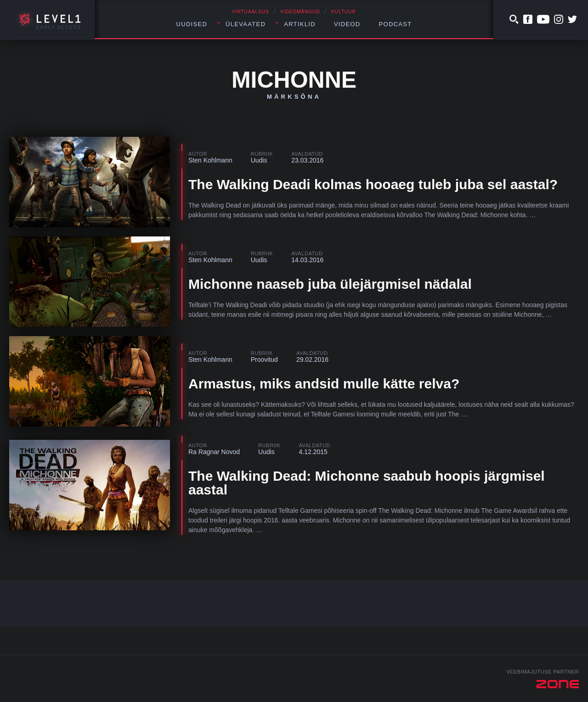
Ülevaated (246, 24)
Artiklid (300, 24)
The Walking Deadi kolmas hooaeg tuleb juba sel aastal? (373, 184)
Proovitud (264, 359)
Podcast (396, 24)
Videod (347, 24)
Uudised (192, 24)
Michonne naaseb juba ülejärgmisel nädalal (330, 284)
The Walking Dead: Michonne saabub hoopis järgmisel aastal (367, 483)
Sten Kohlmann (210, 160)
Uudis (259, 160)
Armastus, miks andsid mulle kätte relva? (324, 384)
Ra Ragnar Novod (214, 452)
